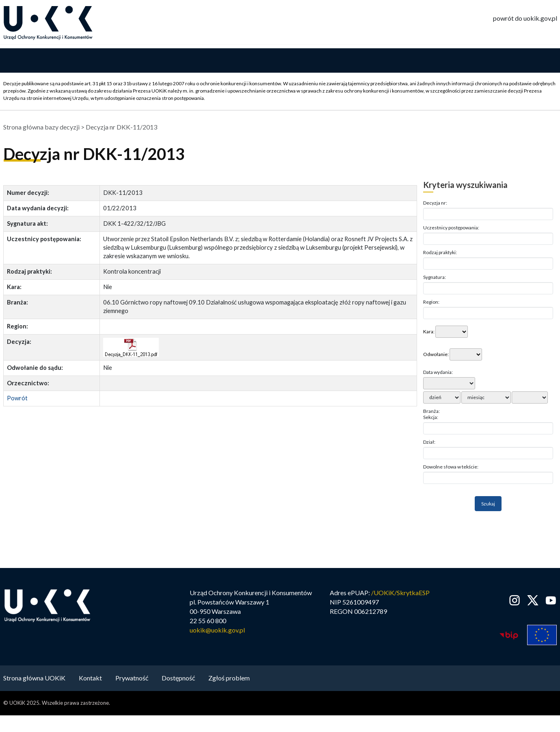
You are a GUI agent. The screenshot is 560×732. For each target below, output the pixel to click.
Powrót (17, 399)
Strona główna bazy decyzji (41, 128)
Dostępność (178, 679)
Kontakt (90, 679)
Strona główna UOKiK (34, 679)
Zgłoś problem (229, 679)
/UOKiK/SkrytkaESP (400, 593)
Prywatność (132, 679)
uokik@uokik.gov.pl (217, 631)
